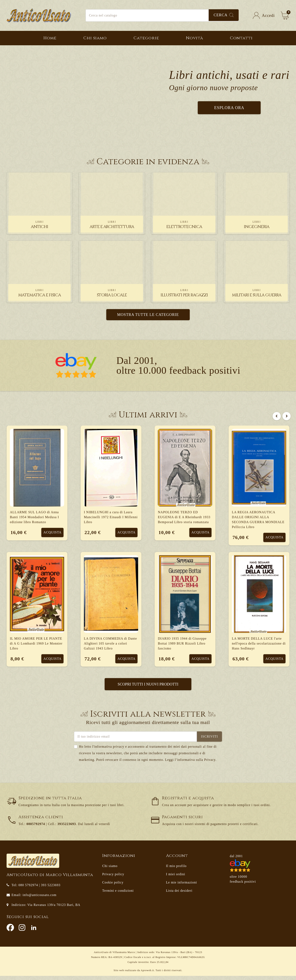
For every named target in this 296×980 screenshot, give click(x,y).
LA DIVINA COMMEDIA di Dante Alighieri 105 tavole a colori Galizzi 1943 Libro (110, 645)
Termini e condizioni (118, 895)
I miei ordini (176, 878)
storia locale (112, 293)
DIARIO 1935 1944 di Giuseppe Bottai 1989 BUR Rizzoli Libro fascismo (182, 645)
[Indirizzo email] (135, 741)
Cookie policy (113, 886)
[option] (148, 554)
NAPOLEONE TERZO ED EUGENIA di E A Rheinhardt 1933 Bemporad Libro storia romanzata (184, 517)
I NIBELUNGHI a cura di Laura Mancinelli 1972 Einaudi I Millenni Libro (111, 517)
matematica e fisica (39, 293)
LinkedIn (34, 932)
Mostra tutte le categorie (148, 315)
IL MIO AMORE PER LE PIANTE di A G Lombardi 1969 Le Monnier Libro (36, 645)
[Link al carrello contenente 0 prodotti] (285, 15)
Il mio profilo (176, 870)
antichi (40, 225)
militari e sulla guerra (257, 293)
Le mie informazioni (182, 886)
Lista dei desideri (179, 895)
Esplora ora (229, 108)
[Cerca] (162, 15)
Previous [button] (275, 415)
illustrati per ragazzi (184, 293)
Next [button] (285, 415)
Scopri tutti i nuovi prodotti (148, 688)
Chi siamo (110, 870)
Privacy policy (113, 878)
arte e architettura (112, 225)
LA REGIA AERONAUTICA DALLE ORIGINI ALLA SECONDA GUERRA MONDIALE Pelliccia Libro (258, 520)
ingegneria (257, 225)
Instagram (22, 932)
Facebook (10, 932)
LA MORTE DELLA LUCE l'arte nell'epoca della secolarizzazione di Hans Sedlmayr (259, 645)
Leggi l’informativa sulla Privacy (190, 764)
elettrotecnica (184, 225)
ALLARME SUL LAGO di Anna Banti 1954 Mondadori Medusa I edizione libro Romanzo (34, 517)
